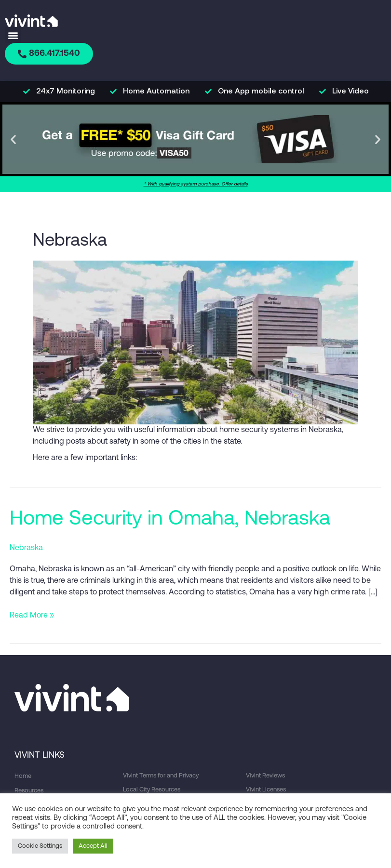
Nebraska (26, 549)
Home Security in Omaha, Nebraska (170, 520)
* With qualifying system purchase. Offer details (196, 185)
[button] (13, 35)
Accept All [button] (93, 846)
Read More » (32, 615)
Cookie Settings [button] (40, 846)
